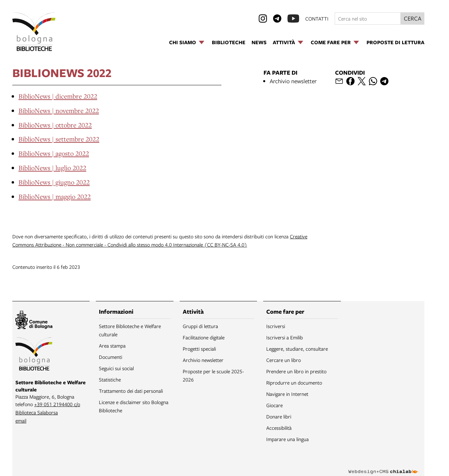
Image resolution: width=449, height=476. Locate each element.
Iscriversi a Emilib (285, 337)
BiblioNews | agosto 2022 (54, 153)
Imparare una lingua (287, 439)
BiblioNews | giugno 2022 (54, 182)
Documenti (111, 357)
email (21, 421)
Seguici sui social (116, 368)
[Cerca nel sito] (368, 18)
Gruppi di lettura (200, 326)
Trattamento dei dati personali (131, 391)
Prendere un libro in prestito (296, 371)
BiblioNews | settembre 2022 (59, 139)
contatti (317, 18)
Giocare (274, 405)
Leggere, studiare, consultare (297, 349)
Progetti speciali (199, 349)
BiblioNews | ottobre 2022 (55, 125)
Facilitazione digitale (204, 337)
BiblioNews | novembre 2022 (59, 110)
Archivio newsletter (293, 81)
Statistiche (110, 379)
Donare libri (279, 416)
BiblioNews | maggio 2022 (55, 196)
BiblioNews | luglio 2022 (52, 168)
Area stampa (112, 346)
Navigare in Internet (287, 394)
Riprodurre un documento (294, 383)
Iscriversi (276, 326)
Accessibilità (279, 428)
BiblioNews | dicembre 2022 (58, 96)
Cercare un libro (284, 360)
